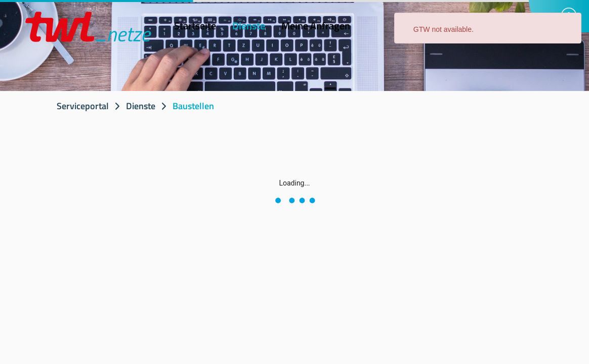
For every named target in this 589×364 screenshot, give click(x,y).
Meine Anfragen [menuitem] (316, 26)
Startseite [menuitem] (195, 26)
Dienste (141, 106)
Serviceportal (83, 106)
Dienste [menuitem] (249, 26)
